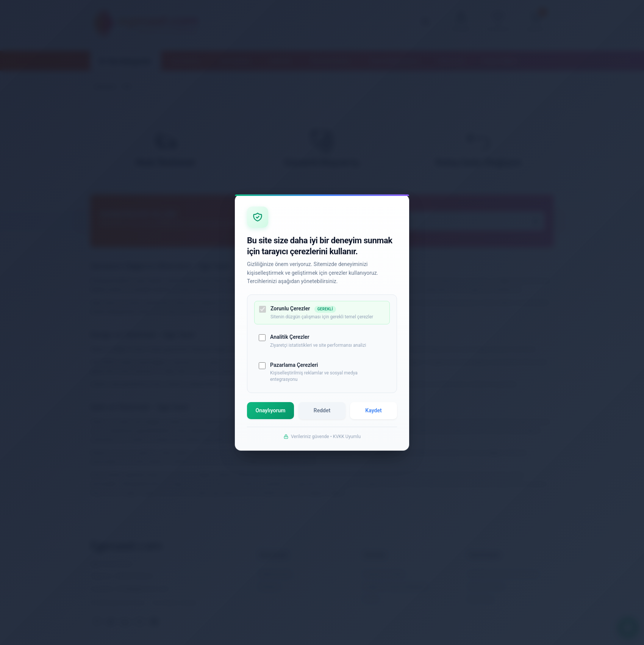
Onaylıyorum (271, 411)
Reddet (322, 411)
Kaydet (373, 411)
